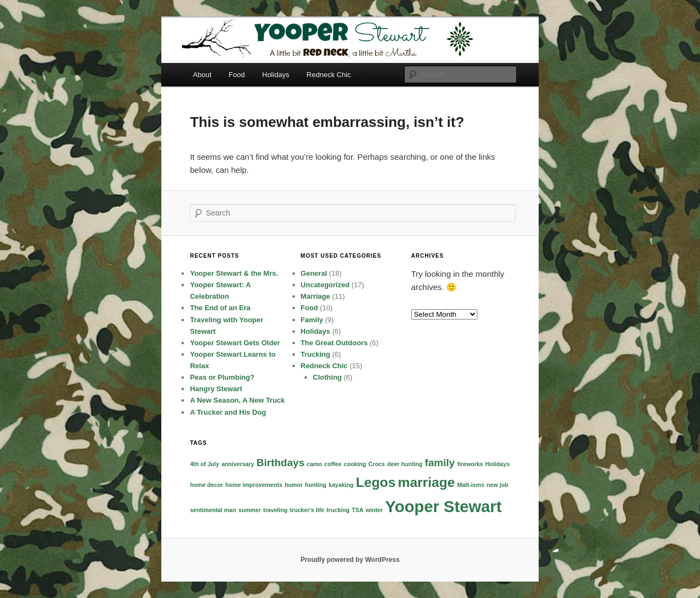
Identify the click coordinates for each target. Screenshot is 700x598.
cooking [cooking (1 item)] (355, 464)
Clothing (327, 377)
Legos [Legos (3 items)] (376, 482)
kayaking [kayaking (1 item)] (341, 485)
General (314, 273)
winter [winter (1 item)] (374, 510)
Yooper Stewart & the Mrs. (234, 273)
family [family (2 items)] (440, 463)
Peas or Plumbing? (222, 377)
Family (312, 320)
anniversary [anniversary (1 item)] (238, 464)
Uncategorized (325, 285)
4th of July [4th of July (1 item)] (204, 464)
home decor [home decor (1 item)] (206, 485)
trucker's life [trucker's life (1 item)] (307, 510)
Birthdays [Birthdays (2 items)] (281, 463)
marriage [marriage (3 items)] (427, 482)
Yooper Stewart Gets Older (235, 343)
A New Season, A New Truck (237, 400)
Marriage (316, 296)
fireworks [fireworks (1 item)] (470, 464)
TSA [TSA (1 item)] (357, 510)
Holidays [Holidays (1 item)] (497, 464)
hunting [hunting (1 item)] (316, 485)
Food (237, 75)
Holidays (276, 75)
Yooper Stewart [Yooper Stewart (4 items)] (443, 506)
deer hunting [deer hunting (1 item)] (405, 464)
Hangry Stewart (216, 389)
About (202, 75)
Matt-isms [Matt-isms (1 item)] (471, 485)
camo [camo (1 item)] (314, 464)
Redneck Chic (329, 75)
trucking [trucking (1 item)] (338, 510)
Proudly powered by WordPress (350, 560)
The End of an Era (220, 308)
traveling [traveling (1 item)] (275, 510)
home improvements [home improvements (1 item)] (254, 485)
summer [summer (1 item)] (250, 510)
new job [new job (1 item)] (498, 485)
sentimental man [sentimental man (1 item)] (213, 510)
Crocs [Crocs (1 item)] (377, 464)
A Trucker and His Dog (228, 412)
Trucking (316, 354)
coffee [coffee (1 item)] (333, 464)
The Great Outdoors (334, 343)
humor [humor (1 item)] (293, 485)
